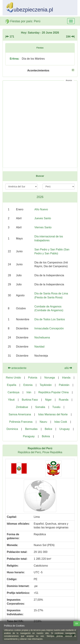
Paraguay (29, 436)
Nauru (43, 422)
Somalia (40, 407)
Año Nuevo (41, 209)
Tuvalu (56, 407)
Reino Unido (13, 378)
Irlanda (66, 378)
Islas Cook (61, 422)
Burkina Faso (30, 400)
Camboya (14, 392)
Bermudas (31, 429)
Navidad (39, 347)
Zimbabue (22, 407)
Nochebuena (42, 338)
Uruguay (64, 429)
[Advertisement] (40, 124)
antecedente (17, 368)
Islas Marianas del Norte (53, 414)
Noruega (50, 378)
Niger (48, 400)
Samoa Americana (20, 414)
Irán (29, 392)
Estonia (28, 385)
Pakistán (64, 385)
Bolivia (46, 436)
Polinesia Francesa (21, 422)
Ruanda (64, 400)
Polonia (33, 378)
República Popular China (54, 392)
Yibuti (11, 400)
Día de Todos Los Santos (50, 319)
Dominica (12, 429)
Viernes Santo (43, 227)
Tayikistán (46, 385)
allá (68, 368)
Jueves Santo (43, 218)
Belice (49, 429)
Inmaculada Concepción (49, 328)
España (11, 385)
